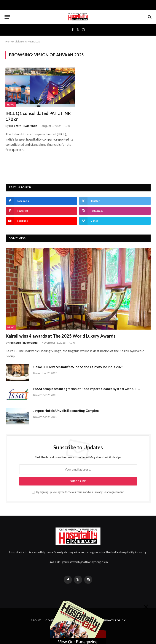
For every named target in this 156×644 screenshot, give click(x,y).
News (11, 105)
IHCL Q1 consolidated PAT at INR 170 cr (38, 116)
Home (9, 41)
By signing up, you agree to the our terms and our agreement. (78, 492)
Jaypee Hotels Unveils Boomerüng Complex (66, 411)
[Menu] (7, 17)
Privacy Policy (102, 492)
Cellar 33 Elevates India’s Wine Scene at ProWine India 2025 (78, 367)
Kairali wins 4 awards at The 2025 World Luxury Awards (60, 336)
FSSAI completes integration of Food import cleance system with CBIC (86, 389)
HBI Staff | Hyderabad (23, 126)
